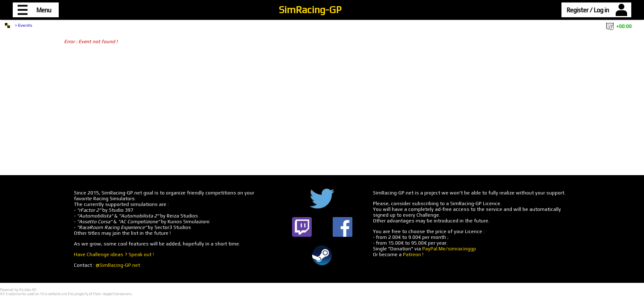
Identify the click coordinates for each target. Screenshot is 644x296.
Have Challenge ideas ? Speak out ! (114, 254)
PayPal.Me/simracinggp (449, 249)
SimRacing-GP (310, 10)
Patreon (412, 254)
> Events (24, 25)
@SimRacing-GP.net (118, 265)
